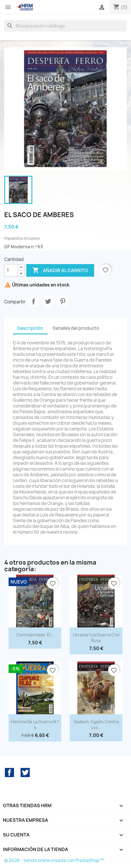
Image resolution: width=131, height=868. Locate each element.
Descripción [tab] (30, 328)
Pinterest (63, 301)
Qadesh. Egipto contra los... (96, 724)
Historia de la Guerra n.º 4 (35, 724)
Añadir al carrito (60, 270)
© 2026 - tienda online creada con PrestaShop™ (54, 860)
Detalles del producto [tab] (76, 328)
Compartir (33, 301)
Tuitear (48, 301)
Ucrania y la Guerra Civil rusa (96, 638)
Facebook (9, 773)
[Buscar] (65, 26)
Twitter (25, 773)
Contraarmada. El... (35, 635)
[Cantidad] (11, 270)
